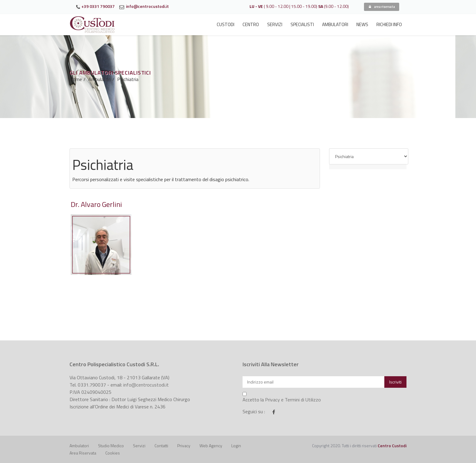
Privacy (184, 446)
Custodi (226, 24)
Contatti (161, 446)
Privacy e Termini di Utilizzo (293, 400)
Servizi (275, 24)
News (362, 24)
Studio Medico (111, 446)
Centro (251, 24)
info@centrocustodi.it (146, 385)
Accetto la (282, 398)
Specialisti (302, 24)
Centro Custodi (392, 446)
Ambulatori (335, 24)
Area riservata (83, 453)
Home (76, 79)
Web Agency (211, 446)
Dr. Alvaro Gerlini (96, 204)
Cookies (113, 453)
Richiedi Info (389, 24)
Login (236, 446)
